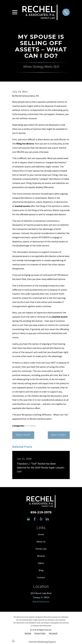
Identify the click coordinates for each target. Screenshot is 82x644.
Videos (41, 563)
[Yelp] (41, 519)
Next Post (59, 435)
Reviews (41, 556)
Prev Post (23, 435)
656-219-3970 (41, 512)
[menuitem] (28, 633)
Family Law (41, 549)
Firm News (30, 426)
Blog (41, 570)
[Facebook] (35, 519)
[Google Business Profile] (28, 519)
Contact (41, 577)
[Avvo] (54, 519)
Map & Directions (41, 602)
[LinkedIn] (47, 519)
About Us (41, 541)
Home (41, 534)
